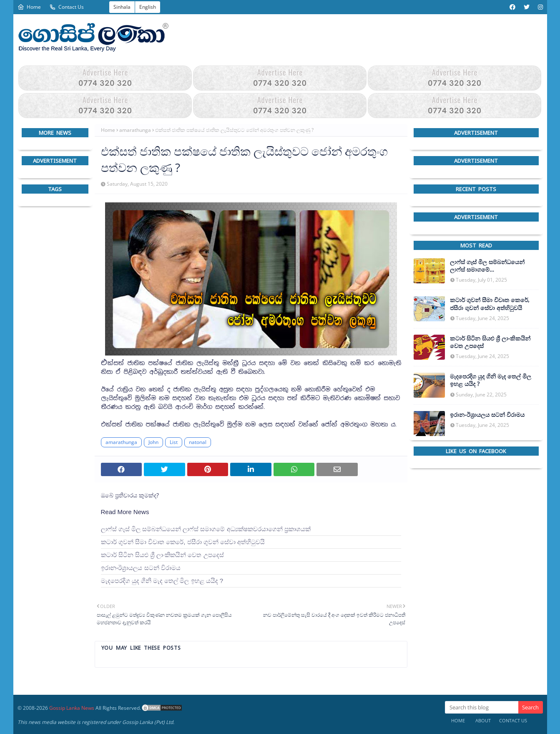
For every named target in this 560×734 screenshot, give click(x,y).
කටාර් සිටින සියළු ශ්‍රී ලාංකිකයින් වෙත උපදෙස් (162, 555)
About (483, 720)
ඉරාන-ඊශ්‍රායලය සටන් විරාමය (141, 568)
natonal (198, 442)
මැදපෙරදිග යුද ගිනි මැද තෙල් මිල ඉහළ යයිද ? (162, 581)
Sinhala (122, 7)
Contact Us (67, 7)
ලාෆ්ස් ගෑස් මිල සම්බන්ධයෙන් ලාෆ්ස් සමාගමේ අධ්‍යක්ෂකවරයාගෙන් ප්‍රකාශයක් (206, 529)
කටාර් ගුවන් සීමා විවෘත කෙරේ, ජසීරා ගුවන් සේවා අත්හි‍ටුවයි (183, 542)
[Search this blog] (482, 707)
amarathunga (135, 130)
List (174, 442)
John (153, 442)
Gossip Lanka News (72, 708)
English (148, 7)
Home (29, 7)
